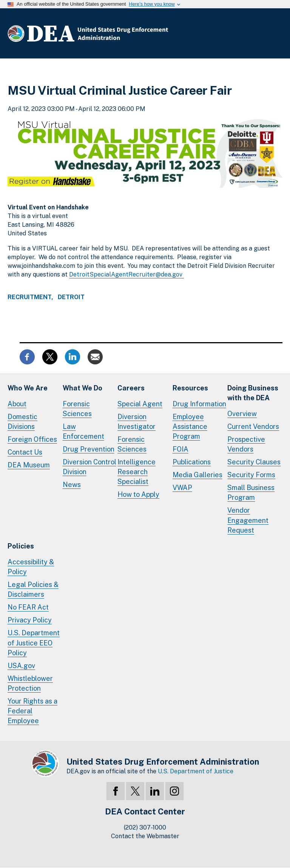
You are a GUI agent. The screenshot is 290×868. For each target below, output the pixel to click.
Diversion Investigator (137, 422)
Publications (192, 462)
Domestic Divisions (22, 422)
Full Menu (275, 34)
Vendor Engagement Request (248, 520)
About (17, 404)
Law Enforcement (83, 431)
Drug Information (199, 404)
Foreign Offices (32, 439)
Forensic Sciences (77, 409)
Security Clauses (254, 462)
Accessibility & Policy (31, 567)
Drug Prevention (89, 449)
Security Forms (251, 475)
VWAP (182, 488)
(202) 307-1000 (145, 827)
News (72, 485)
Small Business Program (251, 492)
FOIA (180, 449)
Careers (131, 388)
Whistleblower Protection (30, 683)
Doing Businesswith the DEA (253, 393)
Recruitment (29, 297)
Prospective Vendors (246, 444)
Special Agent (140, 404)
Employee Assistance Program (190, 426)
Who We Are (28, 388)
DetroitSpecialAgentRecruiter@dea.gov (126, 274)
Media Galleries (197, 475)
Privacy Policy (30, 620)
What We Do (83, 388)
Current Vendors (253, 426)
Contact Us (25, 452)
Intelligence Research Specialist (137, 472)
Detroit (71, 297)
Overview (242, 414)
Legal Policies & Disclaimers (33, 589)
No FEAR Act (28, 607)
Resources (190, 388)
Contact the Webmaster (145, 836)
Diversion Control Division (89, 467)
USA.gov (21, 666)
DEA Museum (29, 465)
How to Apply (138, 494)
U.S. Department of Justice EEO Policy (34, 643)
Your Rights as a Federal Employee (32, 711)
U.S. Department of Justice (196, 771)
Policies (21, 546)
